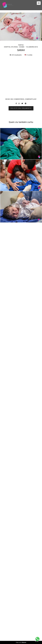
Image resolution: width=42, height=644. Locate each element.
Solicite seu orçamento (21, 537)
